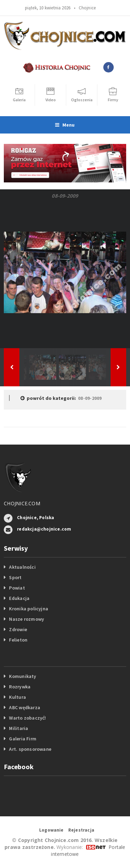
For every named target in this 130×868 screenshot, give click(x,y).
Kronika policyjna (29, 609)
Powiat (17, 588)
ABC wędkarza (25, 707)
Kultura (17, 697)
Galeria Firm (23, 739)
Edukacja (19, 598)
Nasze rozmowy (27, 619)
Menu (65, 125)
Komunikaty (23, 676)
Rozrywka (20, 687)
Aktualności (22, 567)
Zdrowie (18, 629)
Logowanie (51, 830)
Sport (15, 577)
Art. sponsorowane (30, 749)
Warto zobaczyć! (27, 718)
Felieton (18, 640)
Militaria (19, 728)
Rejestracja (81, 830)
